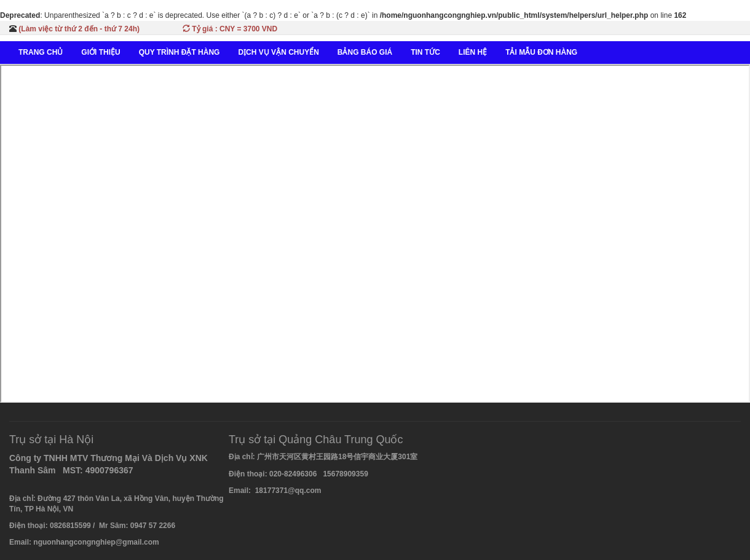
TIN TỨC (425, 52)
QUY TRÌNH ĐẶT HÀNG (180, 52)
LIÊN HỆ (473, 52)
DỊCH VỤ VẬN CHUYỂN (278, 52)
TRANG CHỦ (41, 52)
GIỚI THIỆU (101, 52)
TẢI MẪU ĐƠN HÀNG (541, 52)
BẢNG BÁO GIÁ (365, 52)
